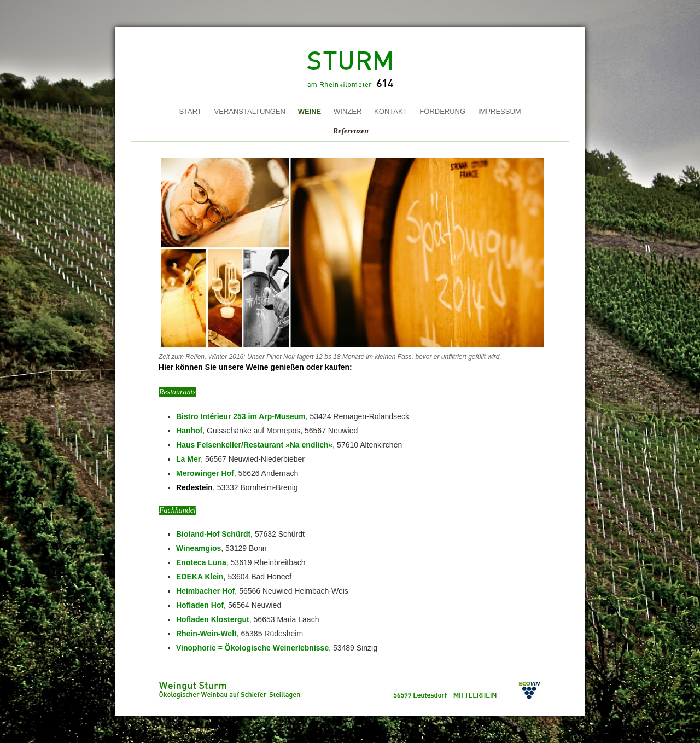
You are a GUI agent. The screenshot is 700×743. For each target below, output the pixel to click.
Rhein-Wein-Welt (206, 634)
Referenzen (351, 131)
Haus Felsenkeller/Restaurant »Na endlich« (254, 445)
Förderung (442, 111)
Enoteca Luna (201, 562)
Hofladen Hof (200, 605)
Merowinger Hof (205, 473)
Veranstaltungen (250, 111)
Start (190, 111)
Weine (310, 111)
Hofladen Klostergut (213, 619)
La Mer (188, 459)
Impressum (500, 111)
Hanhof (189, 431)
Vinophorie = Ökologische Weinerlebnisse (252, 648)
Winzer (348, 111)
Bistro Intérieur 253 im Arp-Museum (241, 416)
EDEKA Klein (200, 577)
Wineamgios (199, 548)
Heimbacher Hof (205, 591)
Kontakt (390, 111)
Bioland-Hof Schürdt (213, 534)
